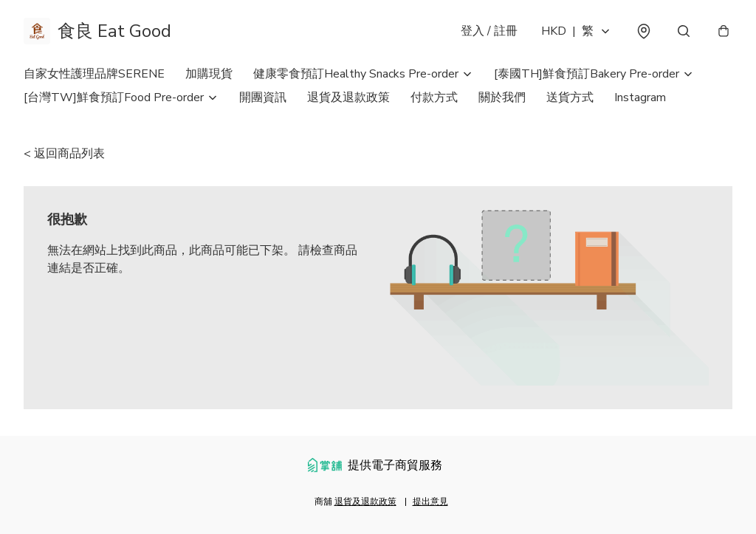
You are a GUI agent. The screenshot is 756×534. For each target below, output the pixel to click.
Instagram (640, 97)
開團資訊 (263, 97)
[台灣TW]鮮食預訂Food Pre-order (114, 97)
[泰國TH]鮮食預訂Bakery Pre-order (587, 74)
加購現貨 (209, 74)
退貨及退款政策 (348, 97)
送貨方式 (570, 97)
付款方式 (434, 97)
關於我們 (502, 97)
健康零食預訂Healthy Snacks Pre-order (356, 74)
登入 (489, 31)
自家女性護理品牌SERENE (94, 74)
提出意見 (430, 502)
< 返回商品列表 (64, 154)
